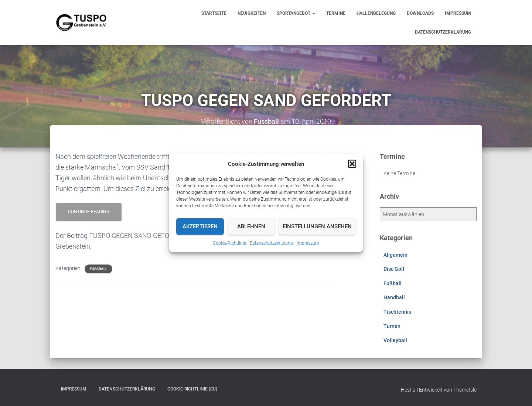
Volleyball (395, 340)
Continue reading (89, 212)
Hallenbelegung (376, 13)
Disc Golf (394, 269)
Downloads (420, 13)
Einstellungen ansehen (317, 226)
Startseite (214, 13)
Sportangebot (296, 13)
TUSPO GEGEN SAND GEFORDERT (139, 236)
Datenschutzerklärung (271, 243)
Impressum (308, 243)
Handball (394, 297)
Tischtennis (397, 312)
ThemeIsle (465, 390)
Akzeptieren (200, 226)
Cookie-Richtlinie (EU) (192, 389)
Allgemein (395, 255)
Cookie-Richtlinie (229, 243)
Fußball (98, 269)
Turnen (392, 326)
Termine (336, 13)
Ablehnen (251, 226)
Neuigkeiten (252, 13)
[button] (352, 164)
